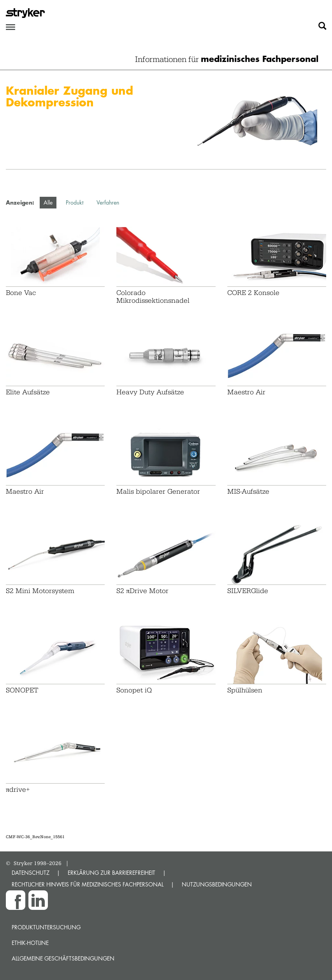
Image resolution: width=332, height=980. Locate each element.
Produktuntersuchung (46, 927)
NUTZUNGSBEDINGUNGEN (217, 884)
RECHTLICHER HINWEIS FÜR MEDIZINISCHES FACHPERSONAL (88, 884)
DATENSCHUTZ (31, 873)
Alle (48, 202)
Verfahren (108, 202)
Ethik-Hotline (30, 943)
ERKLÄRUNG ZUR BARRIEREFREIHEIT (112, 873)
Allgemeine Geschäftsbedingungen (63, 958)
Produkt (75, 202)
